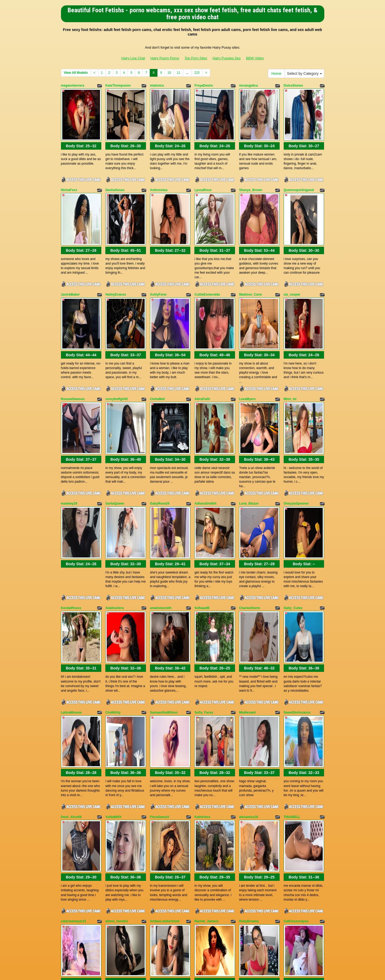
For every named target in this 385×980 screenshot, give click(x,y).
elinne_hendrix (117, 749)
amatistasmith (161, 500)
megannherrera (73, 86)
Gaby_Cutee (293, 500)
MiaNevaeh (247, 583)
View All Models (76, 73)
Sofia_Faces (204, 583)
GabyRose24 (160, 417)
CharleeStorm (250, 500)
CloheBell (157, 334)
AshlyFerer (158, 251)
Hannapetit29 (294, 832)
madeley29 (69, 417)
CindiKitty (113, 583)
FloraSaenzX (160, 666)
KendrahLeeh (160, 832)
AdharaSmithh (205, 417)
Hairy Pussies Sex (227, 58)
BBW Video (255, 58)
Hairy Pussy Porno (165, 58)
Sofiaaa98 (202, 500)
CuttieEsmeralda (207, 251)
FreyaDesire (204, 86)
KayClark (201, 832)
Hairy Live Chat (133, 58)
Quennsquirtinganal (299, 168)
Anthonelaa (159, 168)
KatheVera (202, 666)
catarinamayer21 (74, 749)
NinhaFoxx (69, 168)
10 (169, 73)
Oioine (66, 832)
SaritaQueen (115, 417)
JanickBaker (70, 251)
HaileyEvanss (116, 251)
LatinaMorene (71, 583)
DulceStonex (293, 86)
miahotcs (157, 86)
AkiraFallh (202, 334)
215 (197, 73)
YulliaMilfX (113, 666)
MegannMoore (116, 832)
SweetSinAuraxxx (297, 583)
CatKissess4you (296, 749)
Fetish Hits (193, 972)
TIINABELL (292, 666)
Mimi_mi (290, 334)
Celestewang (249, 832)
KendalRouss (71, 500)
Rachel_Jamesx (206, 749)
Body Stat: (81, 124)
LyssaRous (203, 168)
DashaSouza (115, 168)
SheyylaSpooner (296, 417)
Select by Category (304, 73)
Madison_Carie (250, 251)
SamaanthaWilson (164, 583)
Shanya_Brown (251, 168)
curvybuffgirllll (116, 334)
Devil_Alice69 (71, 666)
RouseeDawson (73, 334)
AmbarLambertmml (165, 749)
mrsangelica (248, 86)
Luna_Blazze (249, 417)
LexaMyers (247, 334)
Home (276, 73)
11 (178, 73)
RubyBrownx (249, 749)
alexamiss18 (249, 666)
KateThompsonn (118, 86)
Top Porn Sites (196, 58)
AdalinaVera (115, 500)
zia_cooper (292, 251)
